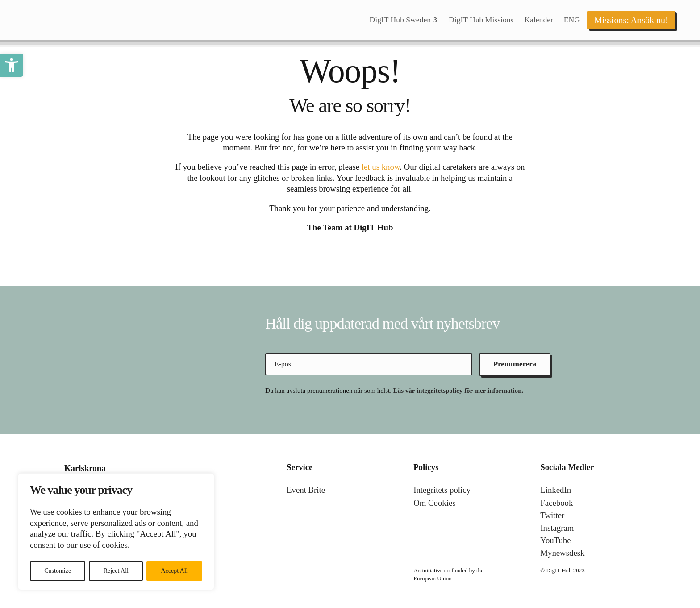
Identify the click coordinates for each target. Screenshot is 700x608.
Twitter (552, 515)
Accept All (174, 571)
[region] (116, 532)
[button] (12, 65)
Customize (58, 571)
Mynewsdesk (562, 553)
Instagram (557, 528)
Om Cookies (435, 503)
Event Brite (306, 490)
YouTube (555, 540)
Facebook (556, 503)
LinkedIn (556, 490)
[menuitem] (404, 20)
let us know (381, 167)
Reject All (116, 571)
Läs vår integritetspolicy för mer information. (458, 391)
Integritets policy (442, 490)
